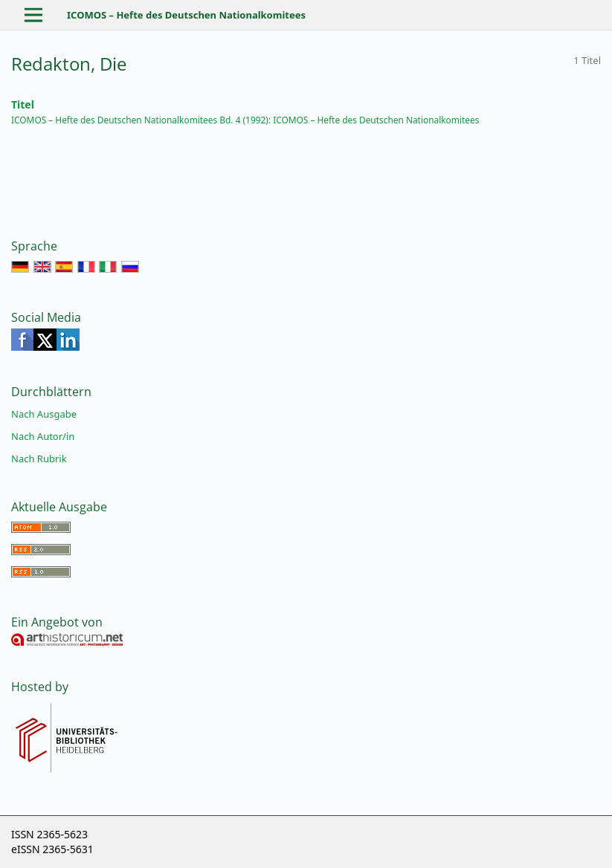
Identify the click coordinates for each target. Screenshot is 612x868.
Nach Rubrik (39, 459)
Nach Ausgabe (44, 414)
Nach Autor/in (43, 436)
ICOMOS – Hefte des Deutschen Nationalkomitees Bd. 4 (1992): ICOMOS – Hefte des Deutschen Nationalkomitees (245, 120)
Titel (23, 104)
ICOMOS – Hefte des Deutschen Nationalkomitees (186, 15)
